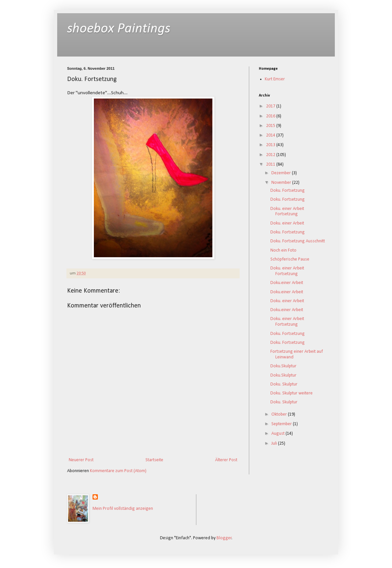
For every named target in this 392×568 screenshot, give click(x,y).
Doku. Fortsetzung (288, 191)
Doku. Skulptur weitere (292, 393)
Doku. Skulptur (284, 384)
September (282, 424)
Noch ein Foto (283, 250)
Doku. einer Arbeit (287, 223)
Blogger (224, 538)
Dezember (282, 173)
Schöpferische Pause (290, 259)
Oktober (280, 414)
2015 (271, 126)
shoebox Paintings (119, 29)
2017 (271, 106)
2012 (271, 155)
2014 (271, 135)
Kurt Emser (275, 79)
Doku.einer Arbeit (287, 283)
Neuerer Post (81, 460)
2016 (271, 116)
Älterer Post (226, 460)
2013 (271, 145)
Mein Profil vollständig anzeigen (123, 509)
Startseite (154, 460)
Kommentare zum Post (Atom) (118, 471)
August (278, 434)
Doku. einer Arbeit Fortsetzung (287, 212)
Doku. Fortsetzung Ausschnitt (298, 241)
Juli (275, 444)
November (282, 183)
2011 (271, 164)
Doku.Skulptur (283, 366)
